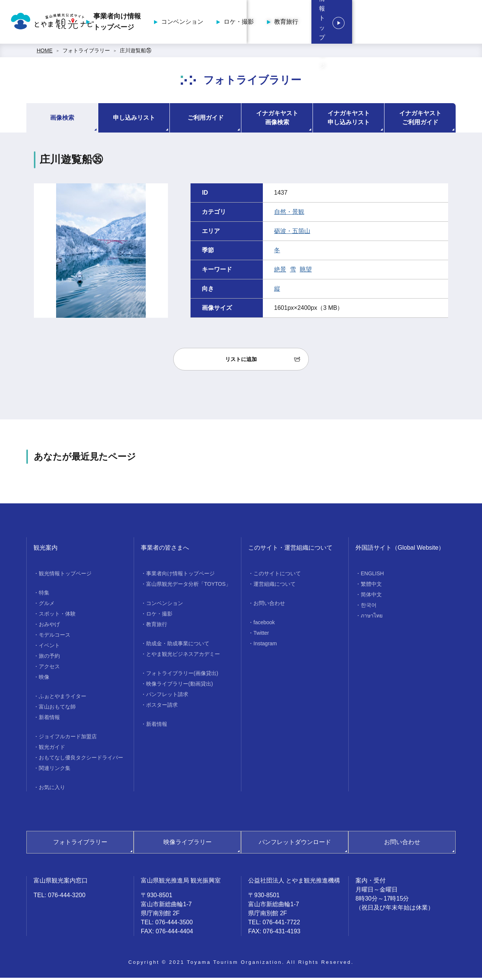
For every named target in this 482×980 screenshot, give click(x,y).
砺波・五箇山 (292, 233)
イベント (49, 648)
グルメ (47, 605)
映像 (44, 679)
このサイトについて (277, 576)
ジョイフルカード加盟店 (68, 739)
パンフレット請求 (167, 697)
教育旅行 (351, 23)
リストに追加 (241, 361)
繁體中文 (371, 586)
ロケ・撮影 (304, 23)
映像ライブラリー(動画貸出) (179, 686)
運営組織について (275, 586)
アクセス (49, 669)
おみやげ (49, 626)
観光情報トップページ (429, 23)
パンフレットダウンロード (295, 844)
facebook (264, 625)
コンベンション (247, 23)
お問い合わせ (269, 605)
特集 (44, 595)
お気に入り (52, 789)
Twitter (261, 635)
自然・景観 (289, 214)
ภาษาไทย (372, 618)
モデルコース (55, 637)
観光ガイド (52, 749)
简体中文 (371, 597)
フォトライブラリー (86, 53)
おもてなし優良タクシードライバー (81, 760)
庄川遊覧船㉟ (136, 53)
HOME (45, 53)
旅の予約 (49, 658)
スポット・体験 (57, 616)
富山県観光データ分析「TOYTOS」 (188, 586)
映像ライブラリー (188, 844)
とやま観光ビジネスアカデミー (183, 656)
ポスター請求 (162, 707)
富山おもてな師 (57, 709)
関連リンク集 (55, 770)
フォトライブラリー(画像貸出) (182, 675)
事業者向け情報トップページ (182, 23)
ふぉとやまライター (63, 698)
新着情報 (49, 719)
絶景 (280, 272)
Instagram (265, 646)
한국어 (369, 607)
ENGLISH (372, 576)
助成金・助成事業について (178, 646)
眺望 (306, 272)
